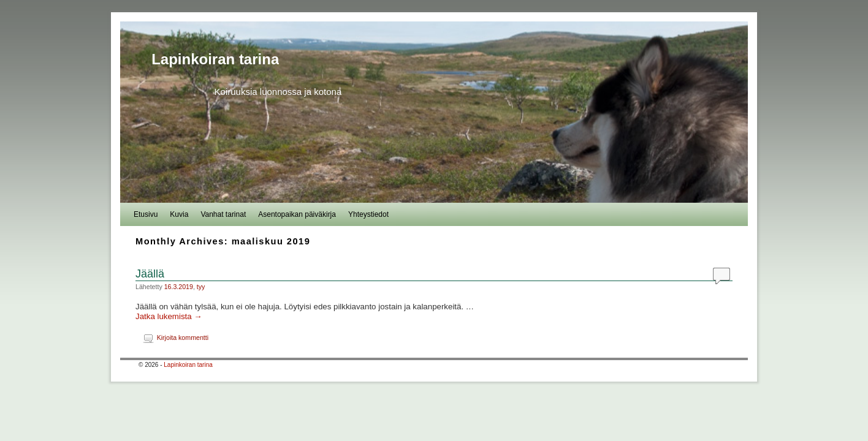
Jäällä (150, 274)
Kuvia (179, 214)
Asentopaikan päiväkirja (297, 214)
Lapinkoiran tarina (215, 59)
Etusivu (146, 214)
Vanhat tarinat (223, 214)
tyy (201, 287)
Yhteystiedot (368, 214)
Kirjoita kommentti (183, 337)
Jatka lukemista (169, 316)
